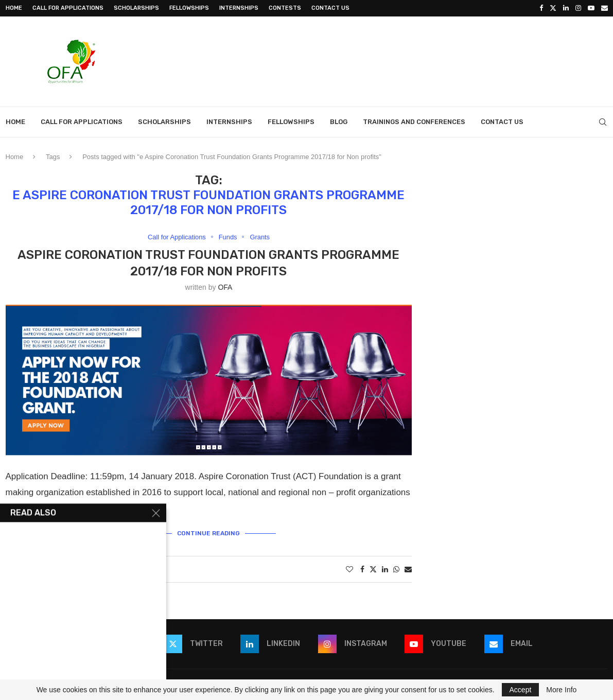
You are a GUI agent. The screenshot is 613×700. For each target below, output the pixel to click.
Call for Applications (68, 8)
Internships (239, 8)
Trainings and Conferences (414, 122)
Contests (285, 8)
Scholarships (136, 8)
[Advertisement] (421, 60)
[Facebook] (541, 8)
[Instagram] (578, 8)
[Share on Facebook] (362, 569)
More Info (561, 690)
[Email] (605, 8)
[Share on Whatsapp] (396, 569)
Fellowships (189, 8)
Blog (339, 122)
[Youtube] (591, 8)
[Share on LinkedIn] (385, 569)
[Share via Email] (408, 569)
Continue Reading (208, 533)
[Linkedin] (566, 8)
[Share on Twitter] (373, 569)
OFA (225, 287)
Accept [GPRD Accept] (521, 690)
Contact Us (330, 8)
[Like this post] (349, 569)
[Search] (603, 122)
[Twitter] (553, 8)
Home (14, 8)
